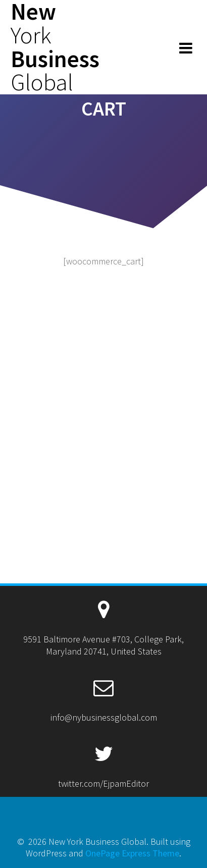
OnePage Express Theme (132, 853)
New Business (55, 47)
